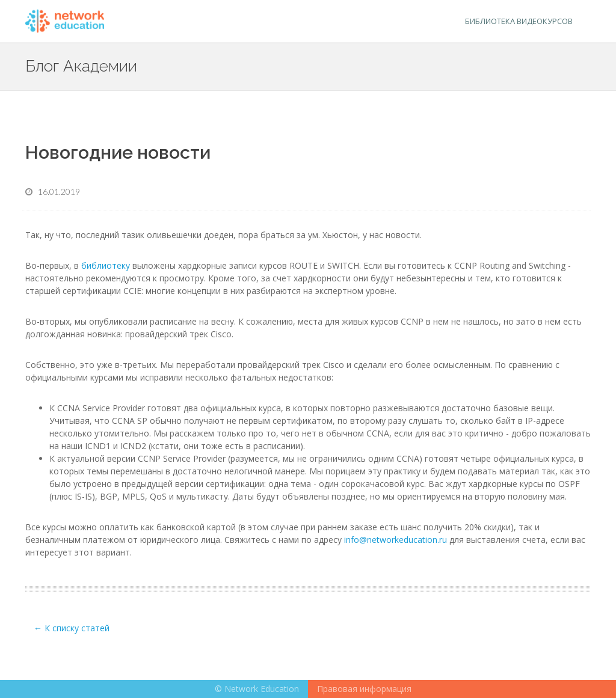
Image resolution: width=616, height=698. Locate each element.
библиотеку (106, 265)
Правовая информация (364, 689)
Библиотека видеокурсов (519, 21)
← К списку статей (72, 628)
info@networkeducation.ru (396, 540)
